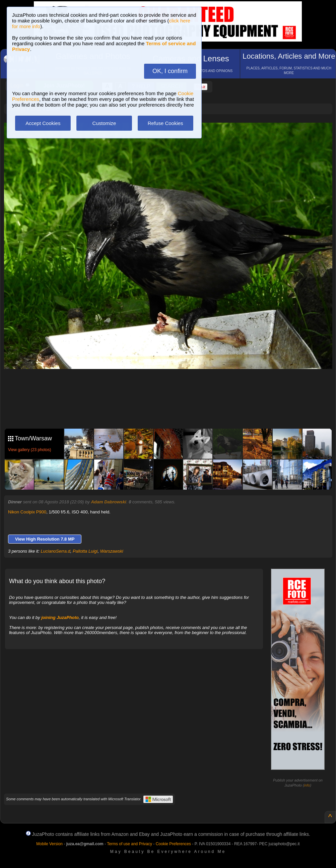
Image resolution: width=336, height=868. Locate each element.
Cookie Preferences (173, 844)
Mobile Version (49, 844)
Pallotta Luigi (85, 551)
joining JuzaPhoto (60, 617)
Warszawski (112, 551)
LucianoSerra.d (56, 551)
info (307, 785)
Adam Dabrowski (108, 502)
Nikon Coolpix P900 (27, 512)
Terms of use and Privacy (129, 844)
